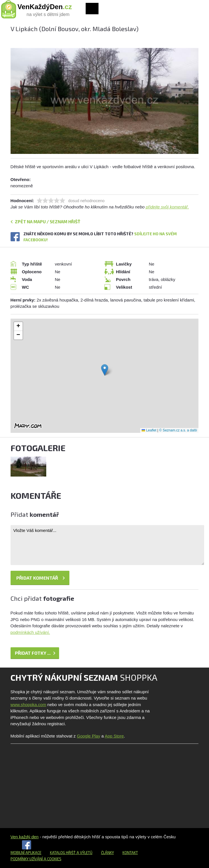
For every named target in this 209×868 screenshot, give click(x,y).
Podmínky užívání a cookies (36, 859)
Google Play (89, 736)
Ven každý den (25, 837)
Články (107, 853)
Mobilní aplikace (26, 853)
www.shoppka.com (28, 705)
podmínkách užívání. (30, 632)
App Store (114, 736)
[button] (105, 370)
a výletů (84, 853)
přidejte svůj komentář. (167, 207)
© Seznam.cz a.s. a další (178, 430)
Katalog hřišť (63, 853)
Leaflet (149, 430)
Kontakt (130, 853)
